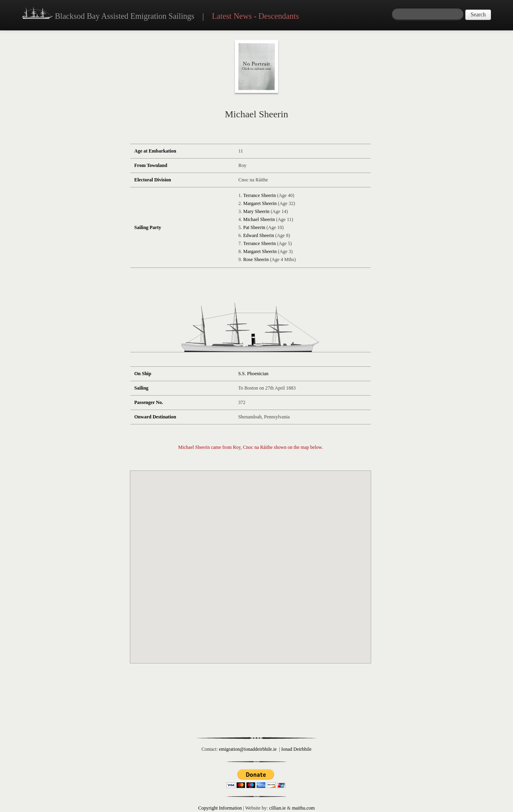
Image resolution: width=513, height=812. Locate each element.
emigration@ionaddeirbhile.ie (248, 749)
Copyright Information (220, 808)
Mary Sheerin (256, 211)
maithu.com (303, 808)
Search (478, 15)
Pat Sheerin (254, 227)
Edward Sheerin (259, 235)
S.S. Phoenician (253, 374)
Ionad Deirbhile (297, 749)
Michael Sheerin (259, 219)
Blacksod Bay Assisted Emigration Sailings (108, 14)
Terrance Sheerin (260, 195)
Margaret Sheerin (260, 203)
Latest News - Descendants (255, 16)
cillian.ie (277, 808)
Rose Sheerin (256, 259)
